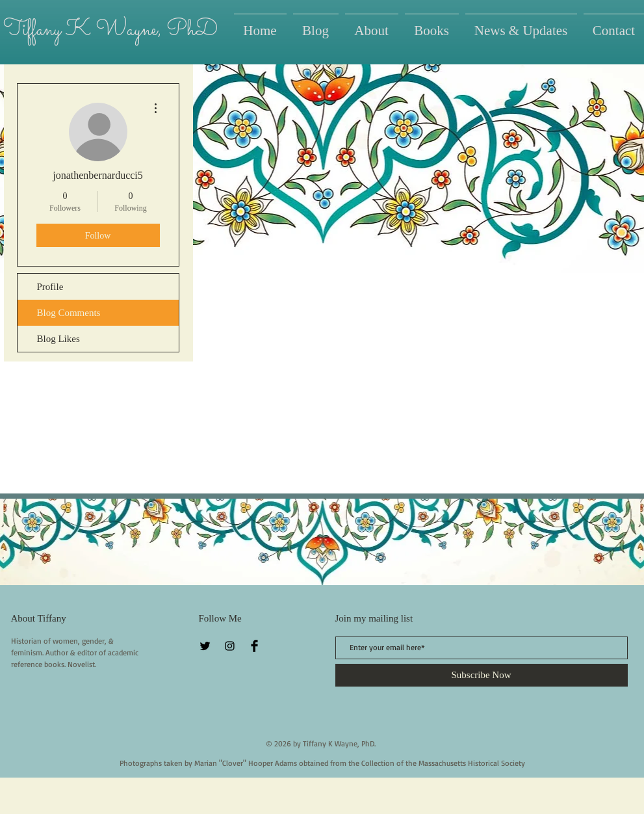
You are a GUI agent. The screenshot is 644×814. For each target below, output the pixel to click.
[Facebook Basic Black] (254, 646)
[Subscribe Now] (482, 675)
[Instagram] (230, 646)
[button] (432, 25)
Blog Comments (69, 313)
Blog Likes (58, 339)
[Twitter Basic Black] (205, 646)
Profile (50, 287)
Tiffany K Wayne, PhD (110, 30)
